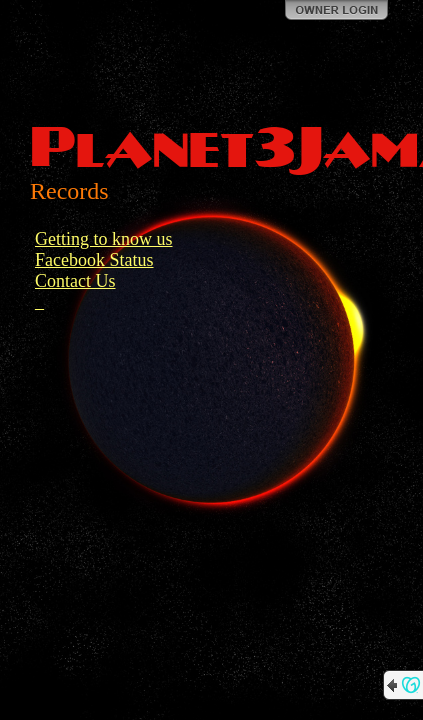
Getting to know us (104, 239)
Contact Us (75, 281)
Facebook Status (94, 260)
